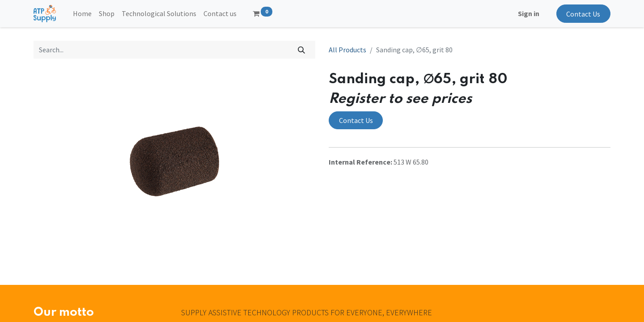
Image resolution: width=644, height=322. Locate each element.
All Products (347, 50)
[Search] (302, 50)
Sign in (529, 13)
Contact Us (583, 14)
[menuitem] (82, 13)
